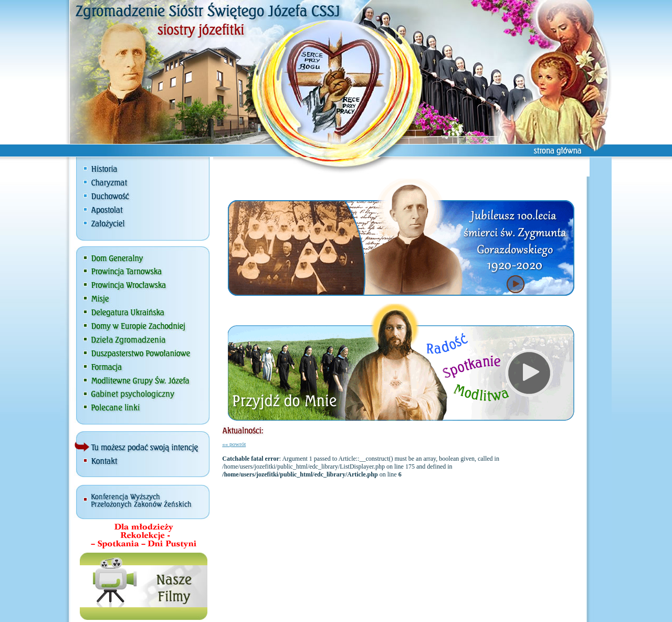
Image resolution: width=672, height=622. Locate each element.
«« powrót (234, 444)
